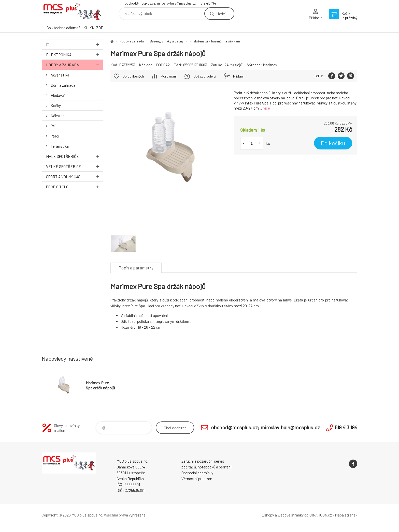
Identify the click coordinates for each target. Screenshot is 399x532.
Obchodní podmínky (197, 473)
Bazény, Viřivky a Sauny (167, 41)
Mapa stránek (346, 515)
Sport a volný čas (74, 177)
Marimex (270, 65)
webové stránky (291, 515)
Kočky (56, 105)
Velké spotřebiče (74, 166)
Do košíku (333, 143)
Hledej (221, 14)
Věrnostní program (197, 479)
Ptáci (55, 136)
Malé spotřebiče (74, 156)
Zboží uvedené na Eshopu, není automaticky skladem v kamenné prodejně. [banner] (72, 12)
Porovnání (169, 76)
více (267, 108)
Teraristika (60, 146)
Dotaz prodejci (205, 76)
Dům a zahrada (63, 85)
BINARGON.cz (320, 515)
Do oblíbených (133, 76)
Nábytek (58, 116)
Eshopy (268, 515)
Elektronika (74, 55)
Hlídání (238, 76)
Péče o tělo (74, 187)
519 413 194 (208, 3)
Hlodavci (58, 95)
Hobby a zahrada (74, 65)
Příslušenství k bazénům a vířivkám (215, 41)
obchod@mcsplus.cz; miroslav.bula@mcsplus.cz (160, 3)
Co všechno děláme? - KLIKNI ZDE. (75, 28)
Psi (53, 126)
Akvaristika (60, 75)
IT (74, 44)
